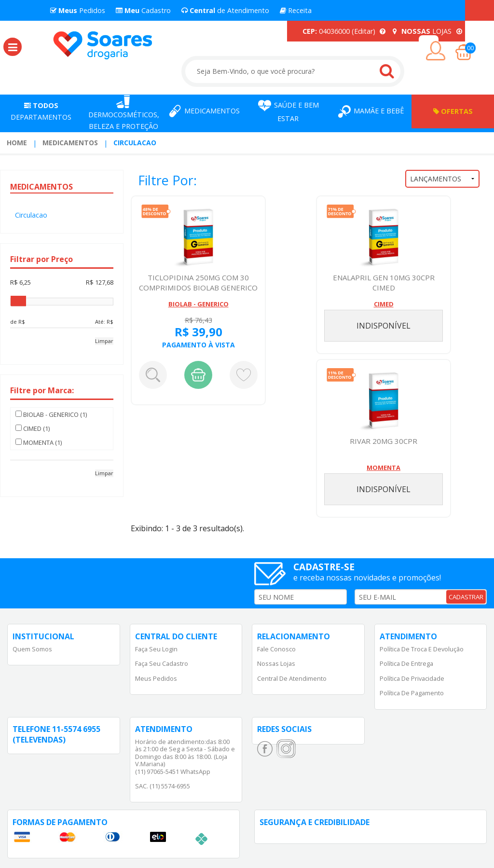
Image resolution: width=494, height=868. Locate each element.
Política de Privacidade (412, 678)
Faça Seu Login (156, 649)
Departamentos (41, 111)
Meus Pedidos (156, 678)
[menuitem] (17, 143)
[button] (13, 47)
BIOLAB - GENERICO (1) (51, 414)
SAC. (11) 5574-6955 (163, 786)
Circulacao (135, 143)
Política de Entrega (406, 663)
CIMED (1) (33, 428)
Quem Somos (32, 649)
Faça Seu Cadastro (162, 663)
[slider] (18, 301)
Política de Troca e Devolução (422, 649)
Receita (296, 10)
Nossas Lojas (276, 663)
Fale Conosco (276, 649)
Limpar (104, 341)
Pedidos (78, 10)
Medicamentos (70, 143)
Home (17, 143)
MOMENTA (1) (39, 442)
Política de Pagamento (412, 693)
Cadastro (143, 10)
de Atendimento (225, 10)
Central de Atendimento (292, 678)
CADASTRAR (466, 597)
